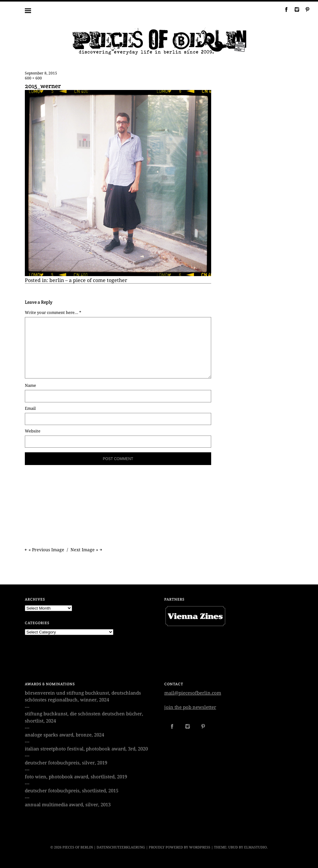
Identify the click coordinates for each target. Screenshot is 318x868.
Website (33, 431)
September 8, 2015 (41, 73)
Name (30, 385)
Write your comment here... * (53, 313)
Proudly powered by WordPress (179, 847)
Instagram (294, 9)
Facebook (284, 9)
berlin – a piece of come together (88, 280)
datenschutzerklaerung (121, 847)
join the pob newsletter (190, 707)
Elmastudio (255, 847)
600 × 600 (33, 78)
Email (30, 408)
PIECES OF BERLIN (78, 847)
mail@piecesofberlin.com (193, 693)
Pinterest (305, 9)
